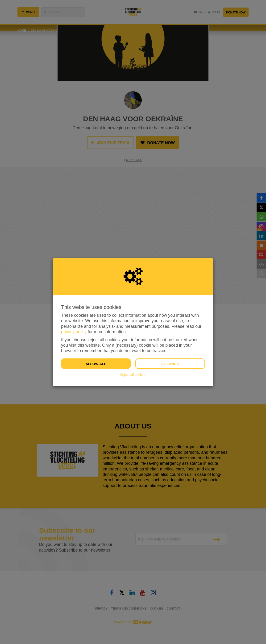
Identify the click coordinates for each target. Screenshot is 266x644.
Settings (170, 364)
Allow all (96, 364)
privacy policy (74, 332)
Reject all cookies (133, 375)
